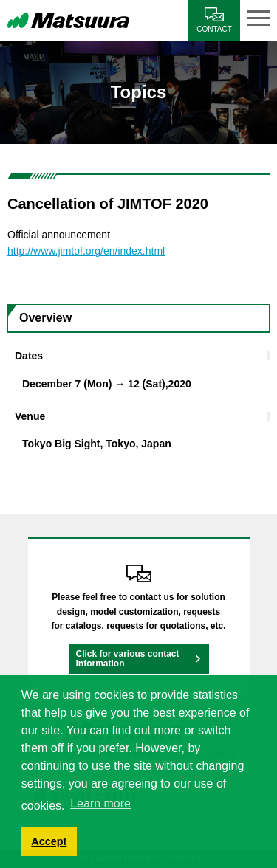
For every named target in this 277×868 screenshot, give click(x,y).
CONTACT (214, 29)
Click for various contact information (128, 659)
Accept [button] (49, 841)
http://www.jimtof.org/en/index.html (86, 251)
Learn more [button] (100, 803)
